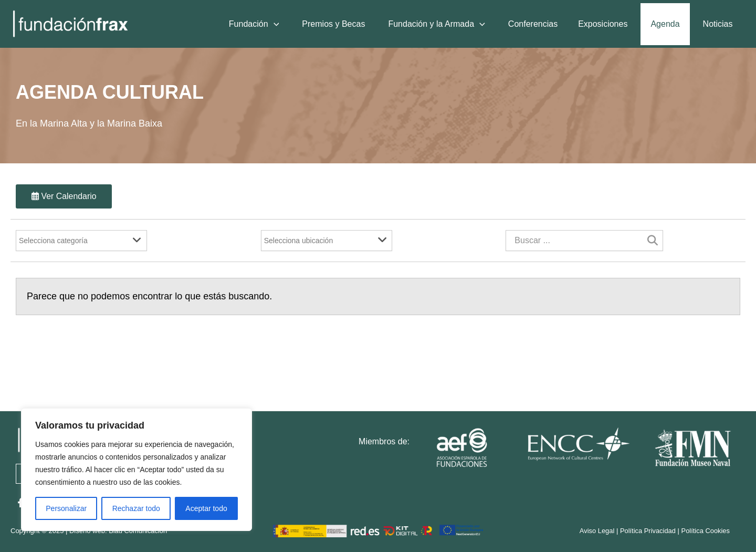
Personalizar (66, 508)
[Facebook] (20, 503)
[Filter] (81, 241)
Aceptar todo (206, 508)
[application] (284, 24)
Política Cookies (705, 531)
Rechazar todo (136, 508)
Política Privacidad (647, 531)
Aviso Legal (596, 531)
